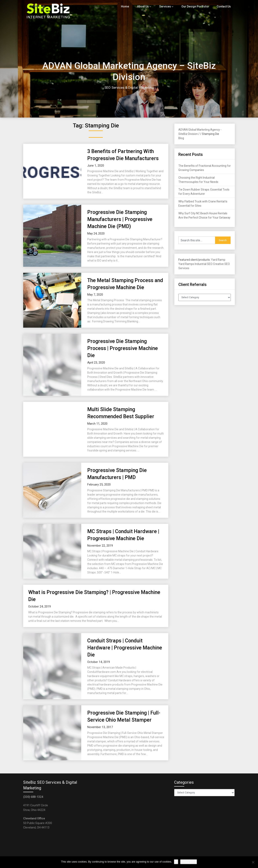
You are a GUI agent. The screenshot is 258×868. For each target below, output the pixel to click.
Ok (176, 862)
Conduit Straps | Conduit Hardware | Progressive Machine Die (125, 648)
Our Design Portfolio (196, 6)
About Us (146, 6)
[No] (253, 862)
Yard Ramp (218, 260)
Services (167, 6)
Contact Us (224, 6)
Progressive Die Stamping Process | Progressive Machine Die (123, 348)
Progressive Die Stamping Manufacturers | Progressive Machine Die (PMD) (120, 219)
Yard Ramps (186, 264)
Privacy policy (189, 862)
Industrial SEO (204, 264)
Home (128, 6)
